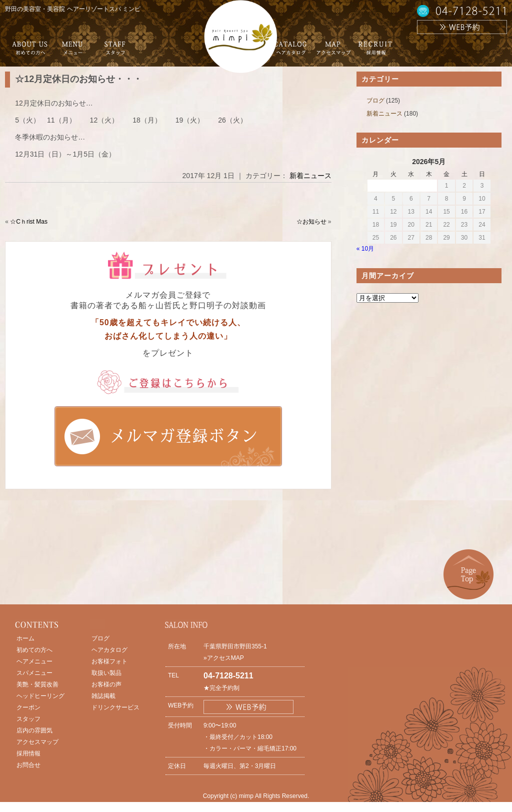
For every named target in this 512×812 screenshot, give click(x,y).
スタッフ (28, 719)
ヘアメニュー (34, 661)
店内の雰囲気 (34, 730)
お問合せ (28, 765)
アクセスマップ (37, 742)
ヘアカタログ (109, 650)
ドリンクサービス (115, 707)
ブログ (375, 101)
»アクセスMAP (224, 658)
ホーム (25, 638)
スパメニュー (34, 673)
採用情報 (28, 753)
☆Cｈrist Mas (29, 222)
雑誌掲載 (103, 696)
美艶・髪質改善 (37, 684)
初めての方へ (34, 650)
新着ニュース (310, 176)
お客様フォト (109, 661)
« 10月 (365, 249)
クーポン (28, 707)
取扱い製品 (106, 673)
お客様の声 (106, 684)
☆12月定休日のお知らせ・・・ (78, 79)
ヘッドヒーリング (40, 696)
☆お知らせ (311, 222)
